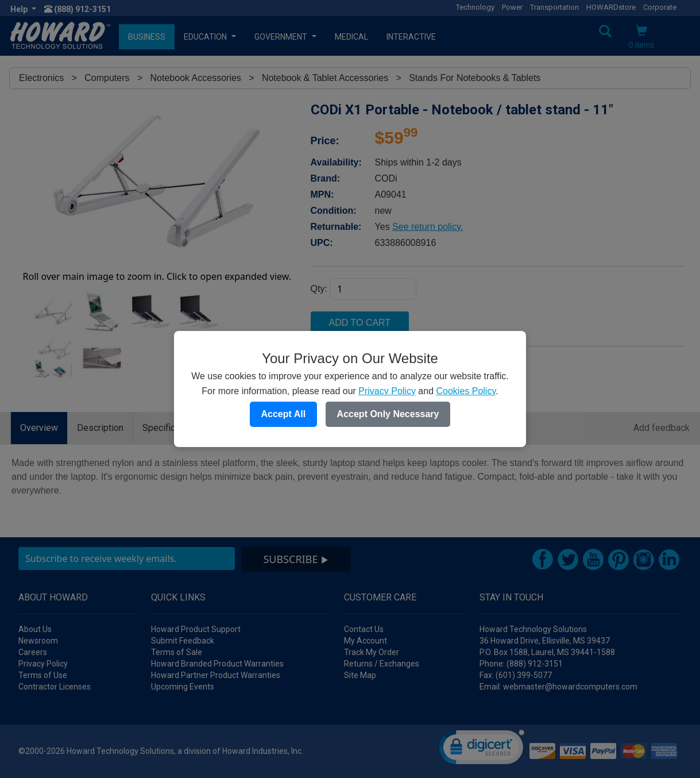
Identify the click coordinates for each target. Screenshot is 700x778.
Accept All (284, 414)
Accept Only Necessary (388, 414)
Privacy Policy (387, 391)
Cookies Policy (466, 391)
